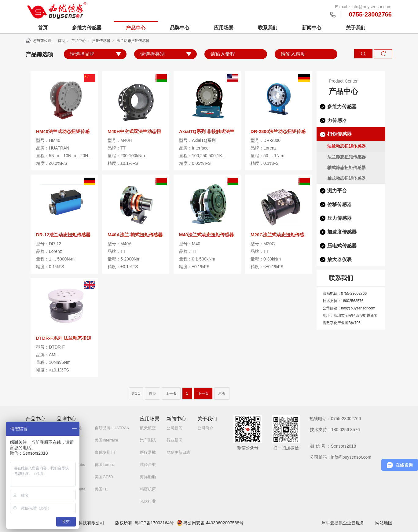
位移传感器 (339, 204)
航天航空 (148, 428)
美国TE (101, 489)
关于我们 (356, 28)
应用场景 (224, 28)
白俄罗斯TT (105, 452)
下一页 (203, 393)
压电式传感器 (342, 246)
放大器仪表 (339, 259)
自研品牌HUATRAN (112, 428)
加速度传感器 (342, 232)
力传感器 (337, 120)
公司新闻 (174, 428)
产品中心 (136, 28)
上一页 (171, 393)
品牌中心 (180, 28)
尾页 (222, 393)
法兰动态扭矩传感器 (133, 41)
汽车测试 (148, 440)
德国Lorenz (105, 465)
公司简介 (205, 428)
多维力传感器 (87, 28)
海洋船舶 (148, 477)
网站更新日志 (178, 452)
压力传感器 (339, 218)
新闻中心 (312, 28)
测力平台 (337, 191)
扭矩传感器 (101, 41)
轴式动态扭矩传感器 (346, 178)
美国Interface (106, 440)
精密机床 (148, 489)
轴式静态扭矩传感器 (346, 168)
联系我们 (268, 28)
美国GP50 (104, 477)
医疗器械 (148, 452)
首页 (43, 28)
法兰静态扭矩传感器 (346, 157)
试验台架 (148, 465)
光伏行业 (148, 501)
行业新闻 (174, 440)
